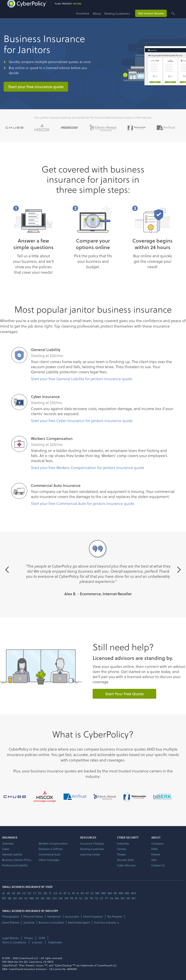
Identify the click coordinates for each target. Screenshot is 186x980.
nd (48, 898)
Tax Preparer (115, 917)
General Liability (12, 854)
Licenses (37, 942)
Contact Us (158, 865)
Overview (8, 843)
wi (128, 898)
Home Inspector (93, 917)
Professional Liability (15, 865)
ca (24, 893)
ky (87, 893)
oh (54, 898)
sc (81, 898)
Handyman (54, 917)
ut (102, 898)
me (97, 893)
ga (55, 893)
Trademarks (55, 942)
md (104, 893)
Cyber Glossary (126, 865)
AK (9, 893)
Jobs (154, 860)
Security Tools (125, 860)
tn (92, 898)
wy (134, 898)
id (65, 893)
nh (21, 898)
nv (15, 898)
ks (82, 893)
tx (97, 898)
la (92, 893)
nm (32, 898)
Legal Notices (10, 938)
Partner (156, 854)
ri (76, 898)
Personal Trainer (33, 917)
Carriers (122, 849)
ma (110, 893)
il (69, 893)
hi (60, 893)
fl (50, 893)
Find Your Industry (105, 923)
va (112, 898)
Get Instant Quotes (151, 13)
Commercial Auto (49, 854)
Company (157, 843)
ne (10, 898)
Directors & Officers (51, 849)
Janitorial (29, 923)
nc (43, 898)
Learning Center (90, 854)
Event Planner (11, 923)
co (29, 893)
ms (127, 893)
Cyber (6, 849)
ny (37, 898)
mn (121, 893)
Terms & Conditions (14, 942)
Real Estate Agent (79, 923)
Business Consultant (51, 923)
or (66, 898)
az (14, 893)
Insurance (83, 13)
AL (4, 893)
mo (134, 893)
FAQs (155, 849)
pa (72, 898)
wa (117, 898)
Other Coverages (49, 860)
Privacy (29, 938)
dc (40, 893)
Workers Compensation (53, 843)
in (73, 893)
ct (35, 893)
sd (86, 898)
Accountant (72, 917)
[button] (84, 15)
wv (123, 898)
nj (26, 898)
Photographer (11, 917)
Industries (123, 843)
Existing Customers (117, 13)
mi (115, 893)
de (45, 893)
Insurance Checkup (92, 843)
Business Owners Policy (17, 860)
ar (19, 893)
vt (107, 898)
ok (60, 898)
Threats (121, 854)
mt (4, 898)
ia (78, 893)
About (97, 13)
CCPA (42, 938)
